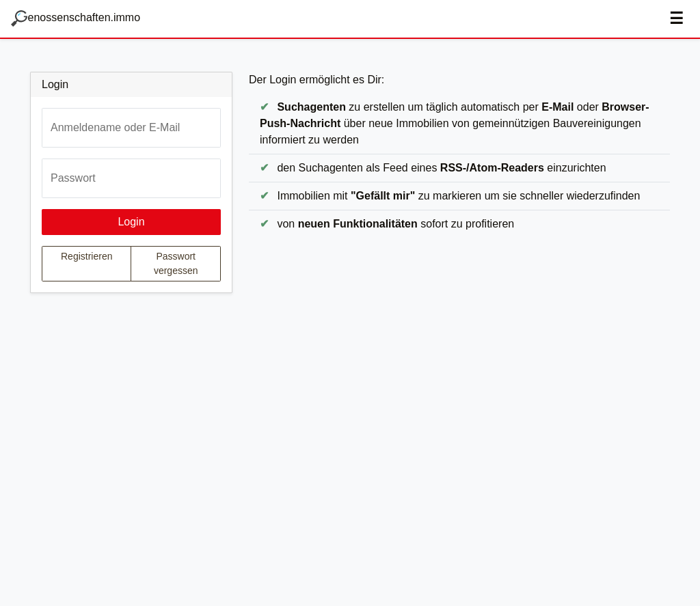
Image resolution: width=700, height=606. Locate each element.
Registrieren (86, 256)
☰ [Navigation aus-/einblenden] (676, 18)
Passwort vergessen (176, 263)
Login (131, 222)
